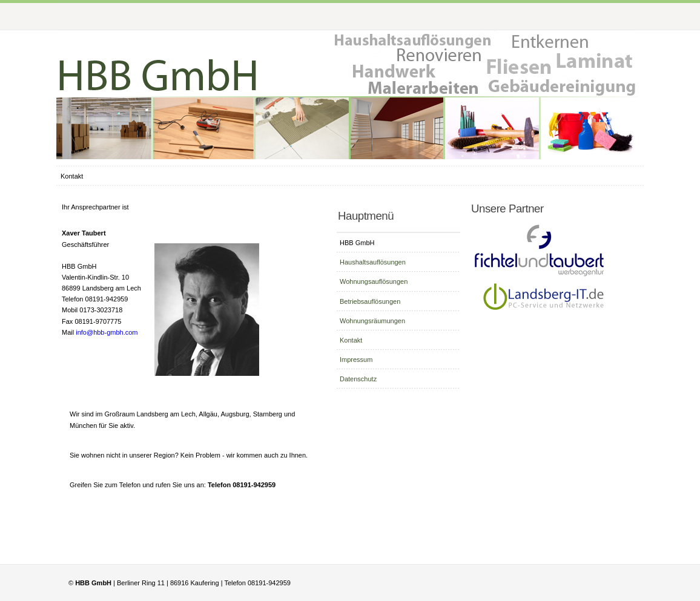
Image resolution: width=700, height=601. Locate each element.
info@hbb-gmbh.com (107, 332)
